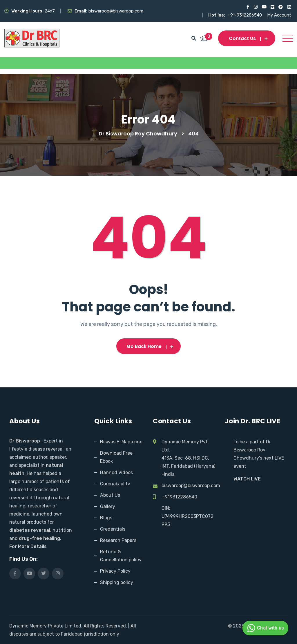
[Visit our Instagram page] (255, 7)
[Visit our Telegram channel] (281, 7)
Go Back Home (148, 346)
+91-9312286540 (245, 15)
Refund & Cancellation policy (121, 556)
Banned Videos (116, 472)
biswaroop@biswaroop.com (191, 486)
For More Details (28, 546)
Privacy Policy (115, 571)
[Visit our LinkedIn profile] (289, 7)
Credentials (113, 529)
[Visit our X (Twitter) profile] (272, 7)
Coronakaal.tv (115, 484)
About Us (110, 495)
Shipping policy (117, 582)
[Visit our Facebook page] (247, 7)
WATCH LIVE (247, 479)
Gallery (108, 506)
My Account (279, 15)
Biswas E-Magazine (121, 442)
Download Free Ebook (116, 457)
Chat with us (265, 628)
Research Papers (118, 540)
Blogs (106, 518)
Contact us (247, 38)
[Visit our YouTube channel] (264, 7)
